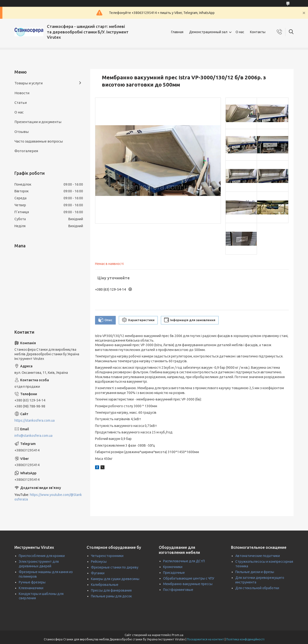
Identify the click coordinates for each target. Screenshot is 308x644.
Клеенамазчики (31, 588)
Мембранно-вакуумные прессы (188, 584)
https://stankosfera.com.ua (35, 420)
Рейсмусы (99, 562)
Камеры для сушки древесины (115, 579)
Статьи (21, 103)
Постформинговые (178, 590)
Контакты (258, 32)
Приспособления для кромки (42, 556)
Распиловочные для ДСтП (184, 561)
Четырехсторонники (107, 556)
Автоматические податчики (258, 556)
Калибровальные (105, 585)
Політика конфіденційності (245, 639)
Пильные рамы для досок (111, 596)
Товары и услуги (29, 83)
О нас (240, 32)
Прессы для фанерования (111, 590)
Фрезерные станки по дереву (115, 567)
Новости (22, 93)
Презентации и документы (38, 122)
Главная (177, 32)
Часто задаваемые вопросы (39, 141)
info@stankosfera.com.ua (33, 436)
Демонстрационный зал (208, 32)
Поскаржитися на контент (205, 639)
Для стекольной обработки (257, 588)
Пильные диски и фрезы (255, 572)
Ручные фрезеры (32, 582)
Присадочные (174, 573)
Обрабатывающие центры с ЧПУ (189, 578)
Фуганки (98, 573)
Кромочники (173, 567)
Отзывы (22, 132)
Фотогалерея (26, 151)
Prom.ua (178, 635)
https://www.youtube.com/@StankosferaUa (48, 497)
